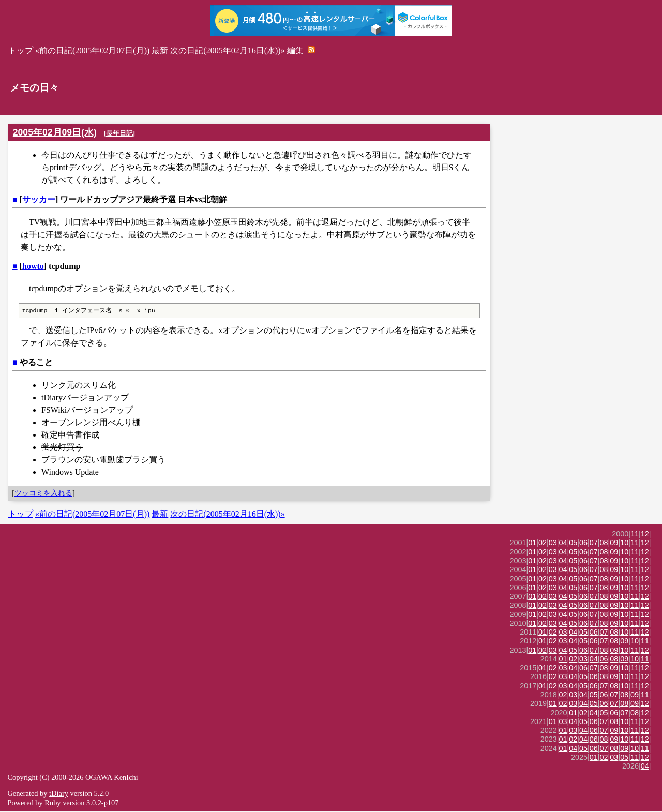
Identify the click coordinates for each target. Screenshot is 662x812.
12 (645, 535)
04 (563, 544)
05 (573, 544)
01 (532, 544)
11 (635, 535)
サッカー (39, 199)
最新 (160, 50)
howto (33, 266)
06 (583, 544)
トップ (21, 50)
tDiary (59, 794)
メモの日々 (34, 88)
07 (594, 544)
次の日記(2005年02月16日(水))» (227, 50)
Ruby (52, 804)
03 (553, 544)
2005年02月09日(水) (55, 132)
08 (604, 544)
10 (624, 544)
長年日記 (119, 133)
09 (614, 544)
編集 (295, 50)
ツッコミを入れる (43, 494)
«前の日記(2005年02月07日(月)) (92, 50)
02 (543, 544)
